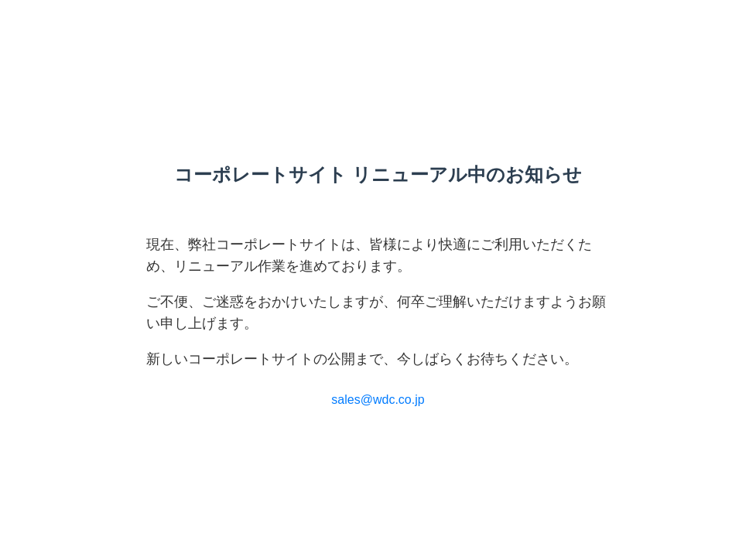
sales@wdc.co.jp (378, 400)
